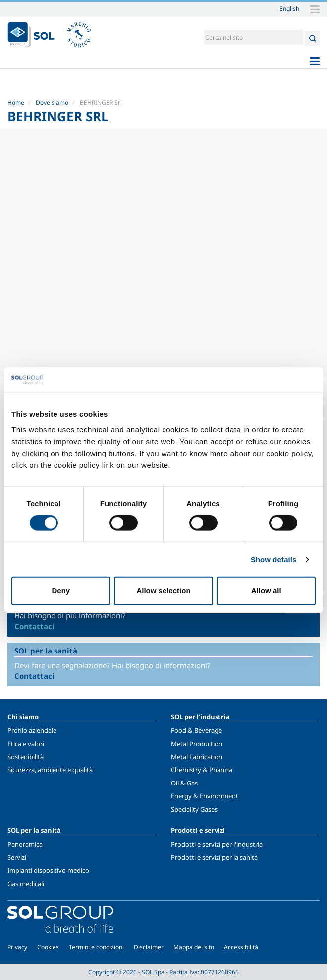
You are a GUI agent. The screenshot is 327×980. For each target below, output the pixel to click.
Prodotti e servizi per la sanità (214, 857)
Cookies (48, 947)
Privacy (17, 947)
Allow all (266, 591)
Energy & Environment (205, 796)
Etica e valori (26, 744)
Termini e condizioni (96, 947)
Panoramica (25, 844)
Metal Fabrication (197, 757)
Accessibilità (241, 947)
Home (16, 102)
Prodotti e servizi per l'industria (217, 844)
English (289, 8)
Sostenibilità (26, 757)
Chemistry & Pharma (202, 770)
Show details (274, 559)
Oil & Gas (184, 783)
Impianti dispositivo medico (48, 870)
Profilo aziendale (32, 730)
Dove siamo (52, 102)
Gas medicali (26, 884)
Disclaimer (149, 947)
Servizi (17, 857)
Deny (61, 591)
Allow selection (163, 591)
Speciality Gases (194, 809)
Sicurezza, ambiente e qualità (50, 770)
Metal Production (197, 744)
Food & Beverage (196, 730)
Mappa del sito (194, 947)
